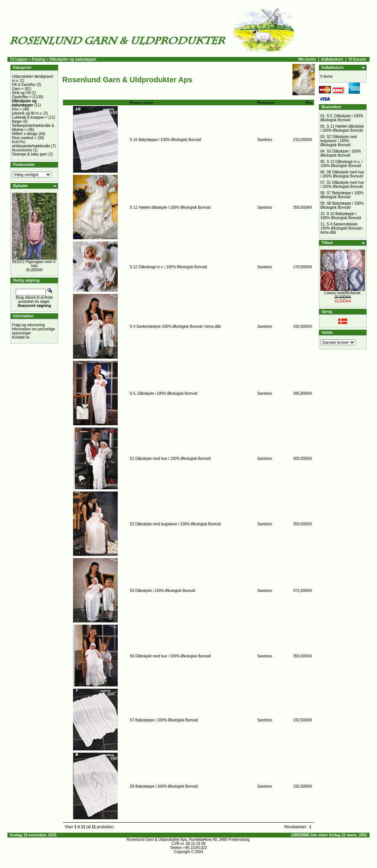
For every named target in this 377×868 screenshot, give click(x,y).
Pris (309, 103)
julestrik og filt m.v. (27, 113)
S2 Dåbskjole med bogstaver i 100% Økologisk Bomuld (175, 524)
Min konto (307, 59)
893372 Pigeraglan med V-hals (34, 264)
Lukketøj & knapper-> (30, 117)
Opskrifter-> (22, 97)
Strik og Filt (21, 93)
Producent (266, 103)
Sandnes (265, 140)
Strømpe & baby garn (30, 154)
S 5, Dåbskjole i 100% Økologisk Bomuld (163, 393)
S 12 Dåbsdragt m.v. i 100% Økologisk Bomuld (168, 267)
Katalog (39, 59)
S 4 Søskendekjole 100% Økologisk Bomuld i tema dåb (175, 326)
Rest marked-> (24, 138)
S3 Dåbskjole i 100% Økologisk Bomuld (162, 591)
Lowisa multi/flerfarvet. (343, 293)
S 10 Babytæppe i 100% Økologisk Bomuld (165, 140)
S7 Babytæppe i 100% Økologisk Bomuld (164, 720)
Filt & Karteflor (24, 85)
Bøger (17, 121)
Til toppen (19, 59)
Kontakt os (21, 337)
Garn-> (18, 89)
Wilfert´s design (25, 134)
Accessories (22, 150)
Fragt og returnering (28, 325)
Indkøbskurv (332, 59)
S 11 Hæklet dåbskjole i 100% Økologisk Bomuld (170, 207)
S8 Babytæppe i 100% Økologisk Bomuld (164, 786)
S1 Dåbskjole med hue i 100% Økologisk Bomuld (170, 459)
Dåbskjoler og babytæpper (73, 59)
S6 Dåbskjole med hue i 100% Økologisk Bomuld (170, 656)
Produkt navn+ (142, 103)
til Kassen (357, 59)
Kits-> (17, 109)
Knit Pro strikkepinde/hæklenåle (31, 144)
